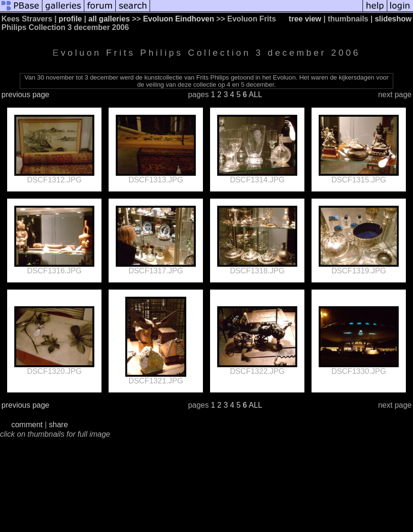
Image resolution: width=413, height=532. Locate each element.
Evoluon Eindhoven (178, 19)
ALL (255, 95)
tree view (305, 19)
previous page (25, 95)
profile (70, 19)
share (59, 425)
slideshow (393, 19)
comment (27, 425)
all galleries (109, 19)
